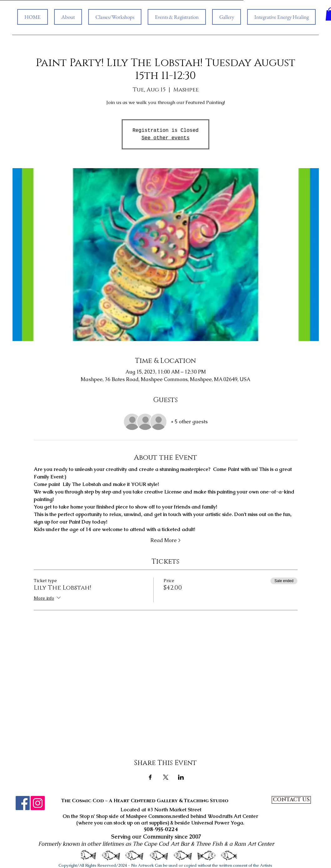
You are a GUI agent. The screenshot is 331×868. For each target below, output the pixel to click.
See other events (165, 138)
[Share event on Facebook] (150, 777)
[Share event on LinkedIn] (181, 777)
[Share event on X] (166, 777)
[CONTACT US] (291, 800)
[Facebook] (23, 803)
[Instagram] (38, 803)
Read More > (165, 540)
